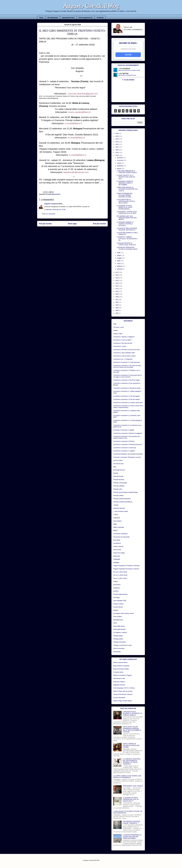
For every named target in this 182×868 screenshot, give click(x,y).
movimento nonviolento (120, 534)
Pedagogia (117, 559)
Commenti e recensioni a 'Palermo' (124, 441)
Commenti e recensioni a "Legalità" (124, 451)
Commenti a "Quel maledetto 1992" (124, 353)
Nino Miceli (117, 540)
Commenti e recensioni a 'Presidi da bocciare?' (128, 444)
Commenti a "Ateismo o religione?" (124, 337)
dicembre (120, 158)
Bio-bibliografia (53, 18)
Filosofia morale (118, 476)
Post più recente (45, 224)
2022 (117, 144)
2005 (117, 305)
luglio (119, 253)
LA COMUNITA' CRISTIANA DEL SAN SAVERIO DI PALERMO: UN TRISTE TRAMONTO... (131, 761)
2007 (117, 300)
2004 (117, 308)
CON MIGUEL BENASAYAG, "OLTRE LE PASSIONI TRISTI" (127, 248)
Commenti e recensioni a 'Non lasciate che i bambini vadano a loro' (127, 437)
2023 (117, 142)
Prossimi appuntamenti (53, 194)
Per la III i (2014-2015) (120, 572)
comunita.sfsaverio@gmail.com (83, 94)
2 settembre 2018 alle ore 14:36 (55, 209)
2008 (117, 297)
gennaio (120, 269)
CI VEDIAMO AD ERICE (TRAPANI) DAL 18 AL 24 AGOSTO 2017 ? (131, 800)
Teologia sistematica (120, 642)
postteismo (117, 588)
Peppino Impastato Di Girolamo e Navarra (126, 569)
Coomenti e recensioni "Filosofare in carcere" (127, 457)
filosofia (116, 473)
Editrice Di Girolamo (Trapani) (122, 675)
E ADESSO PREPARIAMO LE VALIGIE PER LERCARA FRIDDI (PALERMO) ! (132, 837)
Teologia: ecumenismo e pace (123, 645)
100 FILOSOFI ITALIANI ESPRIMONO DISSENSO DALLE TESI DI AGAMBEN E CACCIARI (132, 729)
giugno (119, 255)
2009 (117, 294)
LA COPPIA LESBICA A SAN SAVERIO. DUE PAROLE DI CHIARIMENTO (127, 777)
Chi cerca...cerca (119, 327)
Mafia (115, 524)
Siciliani (116, 610)
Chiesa (115, 330)
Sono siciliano (118, 617)
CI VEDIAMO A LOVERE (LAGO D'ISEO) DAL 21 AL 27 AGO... (127, 213)
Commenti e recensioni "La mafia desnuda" (127, 362)
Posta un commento (49, 214)
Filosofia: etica (118, 489)
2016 (117, 275)
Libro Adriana (117, 521)
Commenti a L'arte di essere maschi (124, 356)
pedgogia (116, 562)
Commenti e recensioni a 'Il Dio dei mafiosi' (127, 399)
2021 (117, 147)
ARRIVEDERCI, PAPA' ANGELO (133, 786)
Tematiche (100, 18)
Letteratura (117, 518)
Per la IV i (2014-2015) (120, 575)
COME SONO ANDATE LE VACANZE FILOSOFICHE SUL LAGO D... (127, 189)
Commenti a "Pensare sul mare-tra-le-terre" (127, 350)
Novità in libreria (118, 547)
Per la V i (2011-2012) (120, 578)
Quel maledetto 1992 (120, 601)
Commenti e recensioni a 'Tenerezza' (125, 448)
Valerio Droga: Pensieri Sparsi (123, 701)
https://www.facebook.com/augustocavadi (129, 70)
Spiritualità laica (118, 620)
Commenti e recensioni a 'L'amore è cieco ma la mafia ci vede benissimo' (128, 407)
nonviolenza (117, 543)
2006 (117, 302)
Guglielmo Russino (119, 685)
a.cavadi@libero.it (73, 123)
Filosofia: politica (118, 496)
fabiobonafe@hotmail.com (76, 172)
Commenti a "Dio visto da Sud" (123, 343)
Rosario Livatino (118, 604)
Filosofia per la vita (119, 678)
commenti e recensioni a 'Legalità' (124, 430)
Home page (72, 224)
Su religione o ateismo (120, 632)
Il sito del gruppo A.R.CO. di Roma (124, 688)
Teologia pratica (118, 639)
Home (41, 18)
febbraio (120, 266)
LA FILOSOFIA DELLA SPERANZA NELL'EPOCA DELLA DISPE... (126, 201)
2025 (117, 136)
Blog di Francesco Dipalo (121, 669)
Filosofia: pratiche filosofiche (122, 499)
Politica (116, 582)
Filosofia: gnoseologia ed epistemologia (125, 492)
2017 (117, 272)
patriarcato (117, 556)
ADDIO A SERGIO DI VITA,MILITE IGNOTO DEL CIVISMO (131, 745)
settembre (120, 166)
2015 (117, 278)
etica (115, 467)
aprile (119, 261)
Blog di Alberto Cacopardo (121, 666)
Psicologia (116, 597)
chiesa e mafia (118, 334)
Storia (115, 623)
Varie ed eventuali (119, 648)
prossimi (116, 591)
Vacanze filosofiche (119, 698)
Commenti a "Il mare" (120, 346)
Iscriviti (128, 55)
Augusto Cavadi (50, 204)
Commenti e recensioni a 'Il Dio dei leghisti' (127, 396)
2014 (117, 281)
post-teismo (117, 585)
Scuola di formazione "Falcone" (123, 694)
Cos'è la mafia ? (118, 460)
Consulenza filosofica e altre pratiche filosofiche (128, 454)
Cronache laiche (118, 672)
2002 (117, 313)
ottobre (119, 163)
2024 (117, 139)
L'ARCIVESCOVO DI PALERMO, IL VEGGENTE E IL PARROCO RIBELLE (133, 713)
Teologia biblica (118, 636)
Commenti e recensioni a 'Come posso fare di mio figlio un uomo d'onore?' (127, 376)
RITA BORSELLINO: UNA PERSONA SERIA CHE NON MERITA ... (127, 218)
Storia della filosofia (119, 629)
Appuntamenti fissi (68, 18)
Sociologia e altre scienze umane (123, 613)
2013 (117, 283)
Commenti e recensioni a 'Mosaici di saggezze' (128, 433)
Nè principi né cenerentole (121, 537)
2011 (117, 289)
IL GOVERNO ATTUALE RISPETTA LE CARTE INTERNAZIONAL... (125, 207)
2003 (117, 310)
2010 (117, 291)
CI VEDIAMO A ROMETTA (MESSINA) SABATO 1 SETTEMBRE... (125, 183)
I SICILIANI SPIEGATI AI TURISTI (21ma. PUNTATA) (126, 244)
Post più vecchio (99, 224)
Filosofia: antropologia (120, 483)
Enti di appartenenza (86, 18)
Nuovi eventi (117, 550)
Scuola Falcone (118, 607)
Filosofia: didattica (119, 486)
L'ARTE (116, 515)
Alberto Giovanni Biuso (120, 663)
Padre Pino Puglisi (119, 553)
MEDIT (115, 531)
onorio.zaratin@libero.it (79, 112)
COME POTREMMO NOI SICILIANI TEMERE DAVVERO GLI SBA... (125, 195)
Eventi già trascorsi (119, 470)
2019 (117, 153)
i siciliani (116, 505)
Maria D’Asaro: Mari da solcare (123, 691)
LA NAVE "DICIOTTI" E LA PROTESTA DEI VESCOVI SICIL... (126, 177)
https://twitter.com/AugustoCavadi (127, 75)
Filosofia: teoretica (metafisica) (123, 502)
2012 (117, 286)
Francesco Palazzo (119, 682)
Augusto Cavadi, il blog (91, 7)
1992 (115, 324)
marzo (119, 264)
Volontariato (117, 652)
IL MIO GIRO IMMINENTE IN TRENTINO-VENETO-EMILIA (127, 172)
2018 (117, 155)
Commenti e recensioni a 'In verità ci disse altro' (128, 403)
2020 (117, 150)
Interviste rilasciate (119, 508)
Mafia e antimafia (119, 527)
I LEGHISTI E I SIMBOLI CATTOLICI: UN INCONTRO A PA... (127, 239)
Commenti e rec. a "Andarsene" (123, 359)
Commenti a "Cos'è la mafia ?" (123, 340)
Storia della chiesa (119, 626)
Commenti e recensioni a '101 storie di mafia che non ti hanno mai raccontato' (127, 366)
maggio (120, 258)
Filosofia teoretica (119, 480)
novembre (120, 160)
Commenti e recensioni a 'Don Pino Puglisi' (127, 380)
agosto (119, 169)
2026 (117, 133)
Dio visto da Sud (118, 464)
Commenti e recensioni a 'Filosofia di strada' (127, 388)
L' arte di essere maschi (121, 511)
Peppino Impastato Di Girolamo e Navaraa (126, 566)
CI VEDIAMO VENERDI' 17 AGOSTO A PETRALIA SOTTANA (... (125, 224)
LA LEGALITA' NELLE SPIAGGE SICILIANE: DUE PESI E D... (127, 229)
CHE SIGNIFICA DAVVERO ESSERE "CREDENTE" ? (131, 822)
